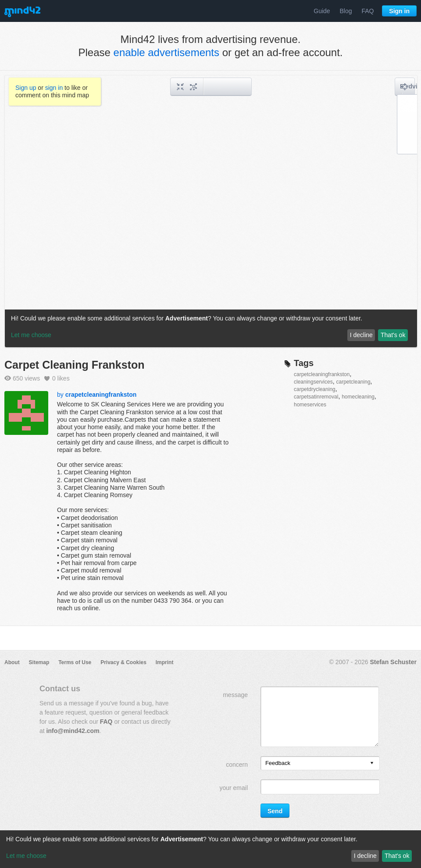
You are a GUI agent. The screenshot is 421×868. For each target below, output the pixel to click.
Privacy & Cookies (123, 662)
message (235, 695)
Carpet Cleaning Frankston (75, 365)
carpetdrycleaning (315, 389)
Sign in (399, 11)
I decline (365, 856)
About (12, 662)
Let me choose (26, 856)
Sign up (26, 88)
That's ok (397, 856)
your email (234, 788)
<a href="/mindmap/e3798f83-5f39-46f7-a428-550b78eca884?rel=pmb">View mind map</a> (211, 211)
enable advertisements (166, 52)
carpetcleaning (353, 382)
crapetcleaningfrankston (101, 395)
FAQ (367, 11)
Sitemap (39, 662)
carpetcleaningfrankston (322, 374)
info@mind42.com (73, 731)
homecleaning (358, 397)
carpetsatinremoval (316, 397)
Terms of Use (75, 662)
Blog (346, 11)
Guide (322, 11)
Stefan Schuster (393, 662)
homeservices (310, 405)
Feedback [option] (278, 763)
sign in (54, 88)
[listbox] (320, 763)
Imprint (165, 662)
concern (237, 765)
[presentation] (372, 763)
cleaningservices (313, 382)
